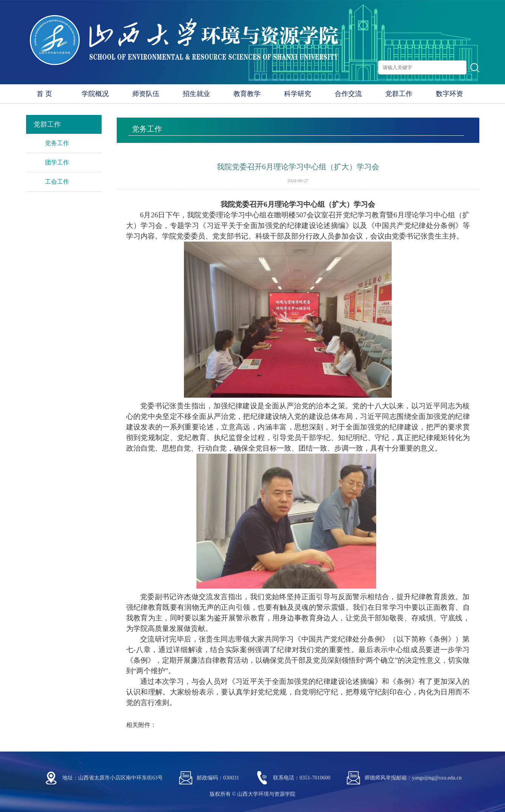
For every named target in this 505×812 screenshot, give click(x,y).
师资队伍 (146, 94)
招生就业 (196, 94)
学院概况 (95, 94)
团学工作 (57, 162)
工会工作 (57, 182)
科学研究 (298, 94)
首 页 (44, 94)
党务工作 (57, 143)
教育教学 (247, 94)
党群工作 (399, 94)
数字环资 (449, 94)
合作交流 (348, 94)
